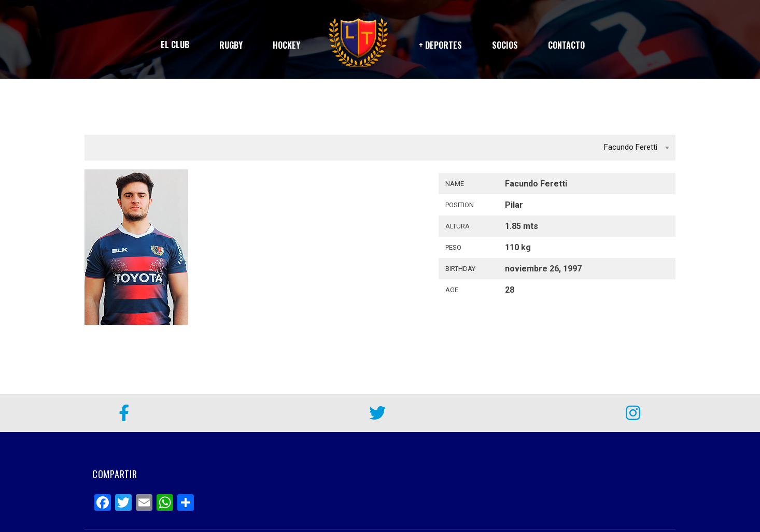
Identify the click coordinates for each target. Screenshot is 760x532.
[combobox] (380, 148)
